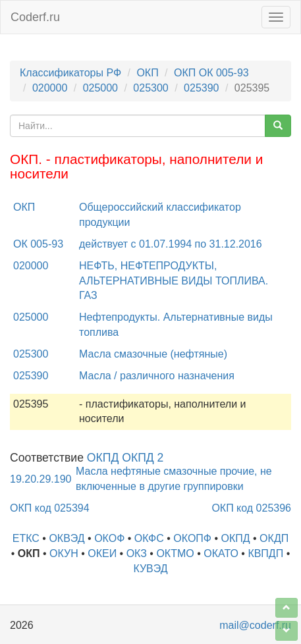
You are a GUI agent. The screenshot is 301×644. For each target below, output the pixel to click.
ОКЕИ (102, 553)
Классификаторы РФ (70, 73)
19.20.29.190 (41, 479)
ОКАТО (221, 553)
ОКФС (149, 538)
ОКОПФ (192, 538)
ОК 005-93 (38, 244)
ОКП (147, 73)
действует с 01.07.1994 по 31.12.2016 (171, 244)
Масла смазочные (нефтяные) (153, 354)
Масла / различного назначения (157, 376)
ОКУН (64, 553)
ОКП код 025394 (50, 508)
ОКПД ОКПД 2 (125, 458)
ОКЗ (137, 553)
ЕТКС (26, 538)
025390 (201, 88)
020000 (50, 88)
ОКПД (236, 538)
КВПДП (265, 553)
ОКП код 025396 (251, 508)
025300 (150, 88)
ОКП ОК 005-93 (211, 73)
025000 (100, 88)
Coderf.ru (35, 17)
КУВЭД (150, 569)
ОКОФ (109, 538)
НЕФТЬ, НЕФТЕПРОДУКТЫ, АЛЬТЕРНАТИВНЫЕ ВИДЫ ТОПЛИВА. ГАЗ (174, 281)
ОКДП (274, 538)
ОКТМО (175, 553)
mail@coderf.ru (255, 625)
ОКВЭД (67, 538)
